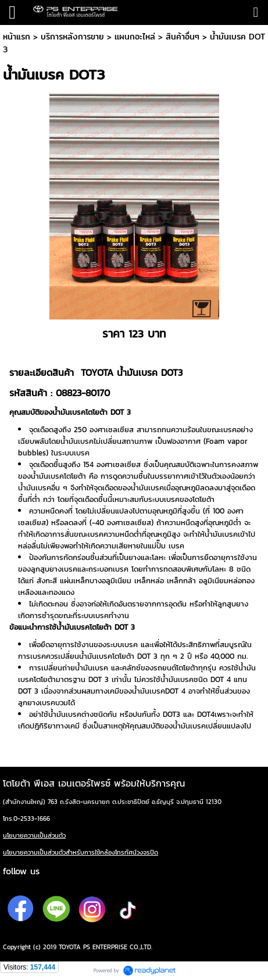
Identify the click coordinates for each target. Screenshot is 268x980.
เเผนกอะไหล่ (135, 37)
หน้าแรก (17, 37)
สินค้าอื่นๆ (183, 37)
